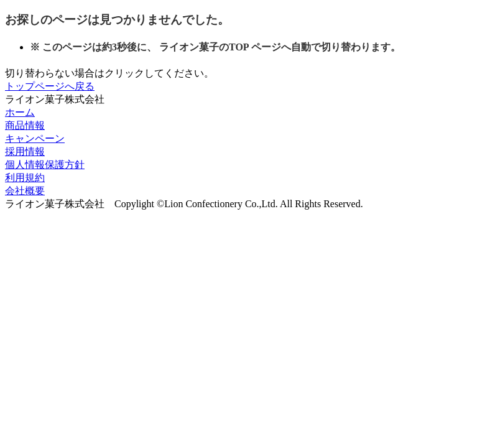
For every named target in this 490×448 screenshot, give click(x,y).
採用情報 (25, 152)
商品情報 (25, 125)
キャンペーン (35, 138)
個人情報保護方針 (45, 165)
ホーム (20, 112)
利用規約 (25, 178)
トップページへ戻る (50, 86)
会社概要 (25, 191)
